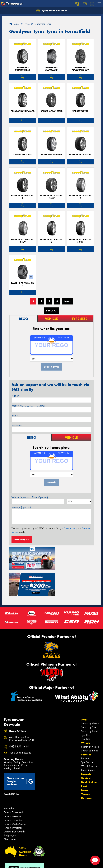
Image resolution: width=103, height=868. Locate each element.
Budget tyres (10, 807)
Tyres (84, 691)
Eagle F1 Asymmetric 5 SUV (80, 241)
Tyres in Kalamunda (14, 788)
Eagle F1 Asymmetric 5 (51, 241)
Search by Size (89, 699)
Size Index (9, 780)
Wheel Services (89, 738)
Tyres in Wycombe (13, 800)
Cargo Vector (80, 111)
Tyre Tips (86, 711)
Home (14, 24)
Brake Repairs (88, 742)
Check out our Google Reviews (20, 753)
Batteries (85, 730)
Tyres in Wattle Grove (15, 796)
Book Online (89, 754)
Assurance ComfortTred (23, 69)
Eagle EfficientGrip (51, 155)
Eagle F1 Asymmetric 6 (23, 284)
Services (86, 726)
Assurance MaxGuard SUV (80, 69)
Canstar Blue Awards (14, 804)
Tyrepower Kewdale (51, 11)
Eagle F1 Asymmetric (80, 155)
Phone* (28, 406)
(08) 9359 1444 (19, 718)
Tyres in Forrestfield (13, 784)
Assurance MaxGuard (51, 69)
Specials (86, 746)
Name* (15, 396)
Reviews (86, 770)
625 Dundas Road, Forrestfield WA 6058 (22, 711)
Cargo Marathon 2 (51, 111)
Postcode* (17, 426)
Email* (15, 416)
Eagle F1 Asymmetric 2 (23, 197)
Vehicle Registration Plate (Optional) (30, 497)
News (85, 762)
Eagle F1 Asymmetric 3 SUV (23, 241)
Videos (85, 766)
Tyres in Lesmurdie (13, 792)
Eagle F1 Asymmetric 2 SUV (51, 197)
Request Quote (22, 540)
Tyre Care (86, 707)
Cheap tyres (10, 811)
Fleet (84, 758)
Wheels (86, 715)
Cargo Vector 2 (23, 155)
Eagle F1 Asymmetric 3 (80, 197)
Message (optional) (21, 507)
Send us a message (20, 725)
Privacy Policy (70, 528)
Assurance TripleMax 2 (23, 112)
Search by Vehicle (90, 695)
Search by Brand (90, 703)
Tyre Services (88, 734)
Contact (86, 750)
